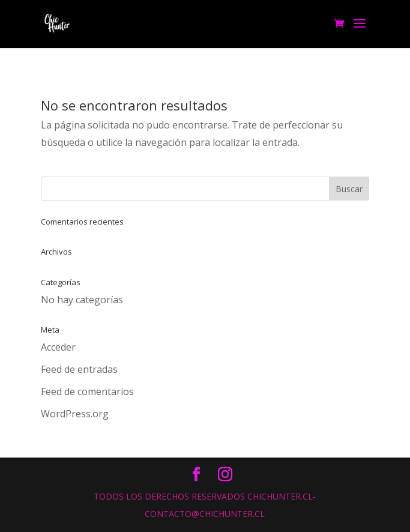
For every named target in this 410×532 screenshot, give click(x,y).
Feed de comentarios (87, 391)
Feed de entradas (79, 369)
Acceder (58, 347)
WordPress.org (75, 414)
